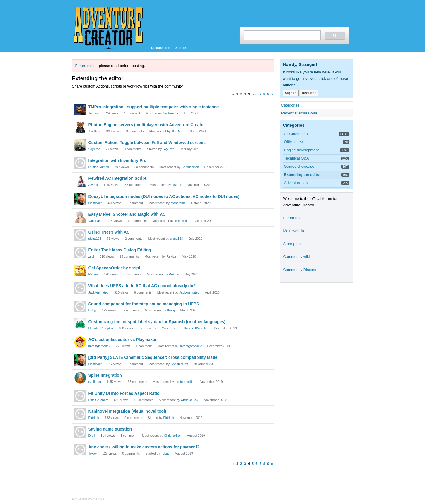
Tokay (93, 453)
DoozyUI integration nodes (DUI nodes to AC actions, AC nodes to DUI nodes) (164, 196)
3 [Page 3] (245, 94)
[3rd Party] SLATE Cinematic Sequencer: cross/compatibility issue (153, 357)
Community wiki (297, 257)
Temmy (94, 113)
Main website (294, 231)
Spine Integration (105, 375)
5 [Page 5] (253, 94)
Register (309, 93)
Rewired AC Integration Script (117, 178)
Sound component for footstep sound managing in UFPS (144, 304)
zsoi (91, 256)
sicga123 (95, 239)
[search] (282, 35)
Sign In (181, 48)
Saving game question (110, 429)
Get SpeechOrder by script (114, 268)
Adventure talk (296, 183)
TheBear (95, 131)
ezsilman (95, 382)
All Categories (296, 134)
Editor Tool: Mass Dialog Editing (120, 250)
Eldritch (94, 418)
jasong (176, 185)
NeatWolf (95, 203)
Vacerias (95, 221)
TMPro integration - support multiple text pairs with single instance (154, 107)
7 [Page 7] (261, 94)
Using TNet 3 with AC (109, 232)
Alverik (93, 185)
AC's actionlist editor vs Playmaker (123, 340)
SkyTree (94, 149)
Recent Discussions (299, 113)
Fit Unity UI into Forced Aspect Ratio (124, 393)
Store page (293, 244)
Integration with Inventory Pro (117, 160)
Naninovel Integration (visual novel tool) (127, 411)
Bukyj (92, 310)
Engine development (302, 150)
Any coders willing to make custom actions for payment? (144, 447)
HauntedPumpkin (101, 328)
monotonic (178, 203)
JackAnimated (99, 292)
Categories (290, 105)
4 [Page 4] (249, 94)
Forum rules (85, 66)
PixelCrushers (98, 400)
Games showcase (299, 166)
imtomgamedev (99, 346)
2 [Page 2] (241, 94)
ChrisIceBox (190, 167)
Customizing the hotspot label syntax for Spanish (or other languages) (157, 322)
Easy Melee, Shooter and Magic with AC (127, 214)
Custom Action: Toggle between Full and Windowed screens (147, 143)
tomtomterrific (185, 382)
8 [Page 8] (264, 94)
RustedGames (99, 167)
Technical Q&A (297, 158)
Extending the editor (303, 175)
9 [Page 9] (268, 94)
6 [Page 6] (256, 94)
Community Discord (300, 270)
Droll (92, 436)
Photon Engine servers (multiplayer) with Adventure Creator (147, 125)
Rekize (171, 256)
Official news (295, 142)
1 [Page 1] (237, 94)
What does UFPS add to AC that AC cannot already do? (142, 286)
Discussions (161, 48)
